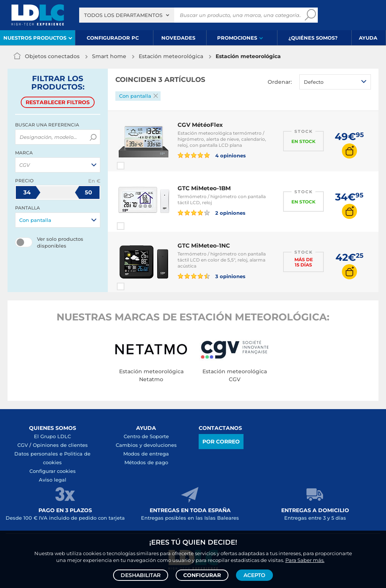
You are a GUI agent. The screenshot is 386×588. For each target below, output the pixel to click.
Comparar (134, 166)
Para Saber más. (305, 560)
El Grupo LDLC (52, 436)
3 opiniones (211, 276)
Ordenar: (280, 82)
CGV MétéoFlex (200, 125)
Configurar (202, 575)
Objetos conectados (52, 56)
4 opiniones (212, 155)
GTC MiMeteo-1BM (204, 188)
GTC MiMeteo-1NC (204, 246)
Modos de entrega (146, 454)
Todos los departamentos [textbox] (123, 15)
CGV (23, 445)
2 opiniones (211, 212)
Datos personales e (39, 454)
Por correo (221, 442)
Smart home (109, 56)
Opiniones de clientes (60, 445)
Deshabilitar (141, 575)
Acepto (254, 575)
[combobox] (127, 15)
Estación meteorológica (171, 56)
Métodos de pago (146, 462)
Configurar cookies (53, 471)
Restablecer (58, 102)
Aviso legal (53, 480)
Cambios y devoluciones (146, 445)
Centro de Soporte (146, 436)
